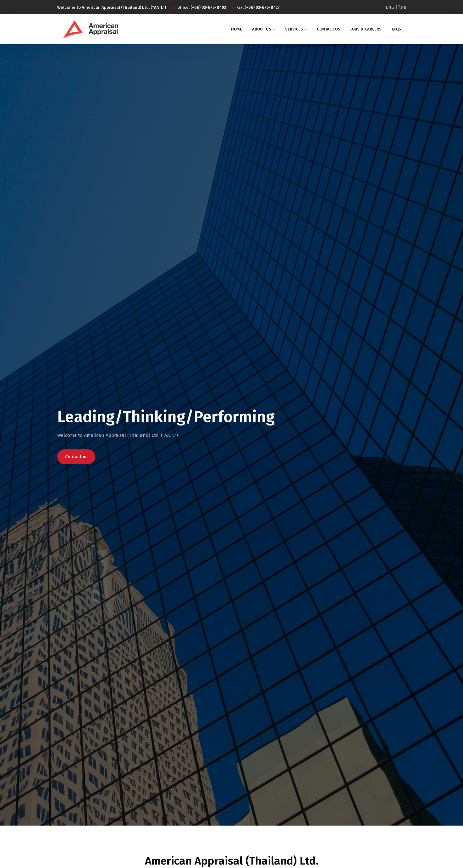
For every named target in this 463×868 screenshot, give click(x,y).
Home (237, 29)
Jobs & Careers (366, 29)
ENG (390, 7)
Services (296, 29)
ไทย (402, 7)
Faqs (396, 29)
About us (264, 29)
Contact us (329, 29)
